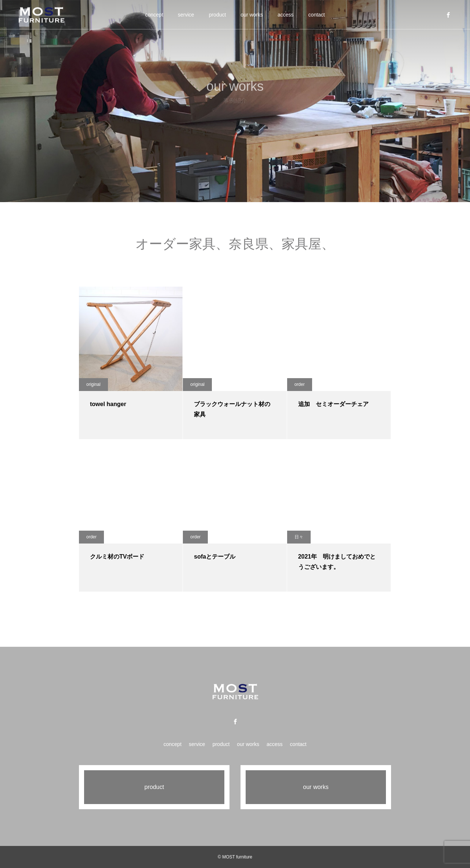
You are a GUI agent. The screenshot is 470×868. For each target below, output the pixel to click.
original (93, 384)
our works (252, 15)
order (300, 384)
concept (154, 15)
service (186, 15)
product (218, 15)
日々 (299, 537)
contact (317, 15)
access (286, 15)
